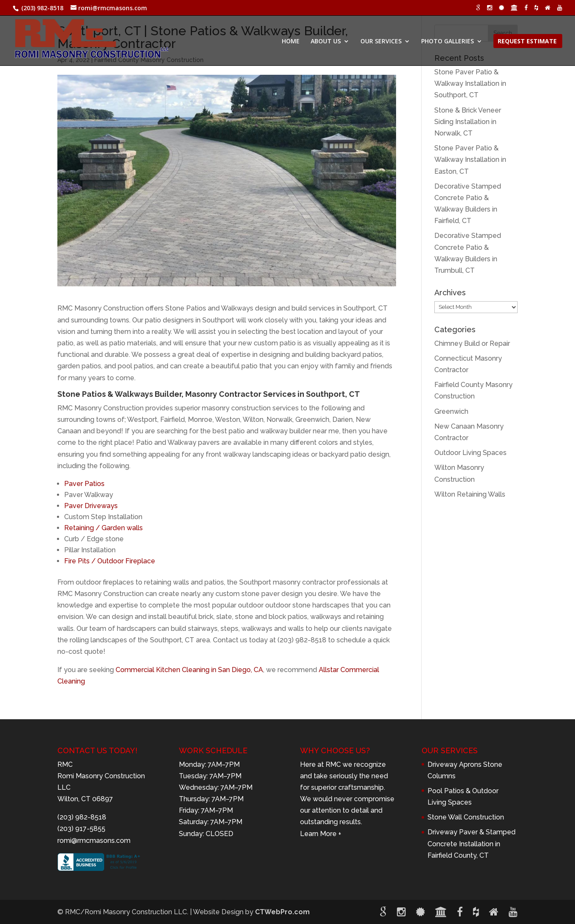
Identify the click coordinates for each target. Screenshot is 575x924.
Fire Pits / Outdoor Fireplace (110, 561)
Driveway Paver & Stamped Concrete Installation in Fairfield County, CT (472, 843)
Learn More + (321, 834)
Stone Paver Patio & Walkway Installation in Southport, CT (470, 83)
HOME (291, 42)
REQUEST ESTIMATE (527, 42)
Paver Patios (84, 484)
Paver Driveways (91, 506)
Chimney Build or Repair (472, 343)
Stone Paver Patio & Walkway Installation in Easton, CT (470, 160)
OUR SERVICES (381, 42)
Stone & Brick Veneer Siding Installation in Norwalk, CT (468, 122)
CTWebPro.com (282, 912)
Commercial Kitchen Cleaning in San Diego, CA (189, 670)
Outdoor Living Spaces (470, 453)
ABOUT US (326, 42)
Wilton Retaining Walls (470, 494)
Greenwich (451, 411)
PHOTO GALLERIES (448, 42)
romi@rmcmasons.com (94, 841)
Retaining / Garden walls (103, 528)
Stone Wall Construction (466, 817)
